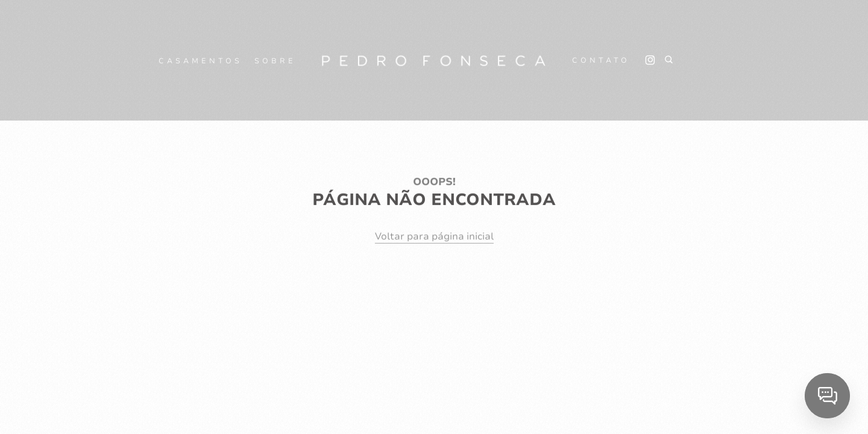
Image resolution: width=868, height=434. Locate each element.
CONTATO (601, 60)
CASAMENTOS (200, 61)
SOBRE (275, 61)
